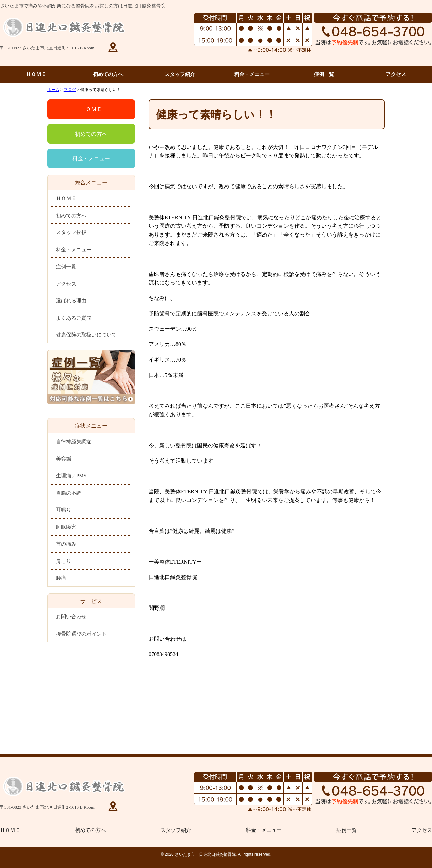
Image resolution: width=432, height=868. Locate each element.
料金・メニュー (252, 74)
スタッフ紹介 (180, 74)
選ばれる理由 (71, 301)
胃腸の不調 (69, 493)
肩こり (64, 561)
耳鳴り (64, 510)
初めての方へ (108, 74)
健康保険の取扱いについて (86, 335)
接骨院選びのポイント (81, 634)
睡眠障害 (66, 527)
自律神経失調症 (74, 442)
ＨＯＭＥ (36, 74)
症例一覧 (324, 74)
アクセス (396, 74)
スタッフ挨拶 (71, 232)
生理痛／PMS (71, 476)
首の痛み (66, 544)
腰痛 (61, 578)
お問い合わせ (71, 617)
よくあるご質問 (74, 318)
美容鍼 (64, 459)
